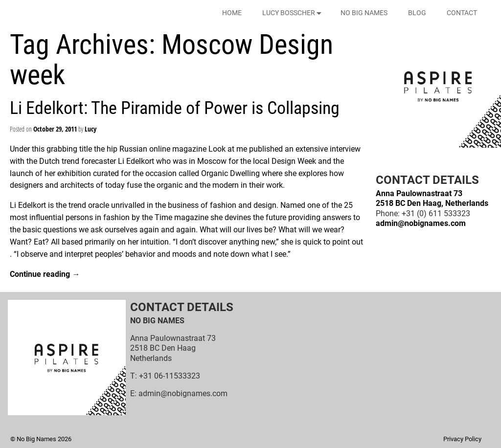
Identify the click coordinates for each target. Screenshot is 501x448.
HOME (232, 13)
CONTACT (462, 13)
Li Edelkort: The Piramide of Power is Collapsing (175, 108)
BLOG (417, 13)
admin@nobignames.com (421, 223)
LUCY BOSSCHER (294, 13)
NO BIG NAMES (364, 13)
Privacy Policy (462, 439)
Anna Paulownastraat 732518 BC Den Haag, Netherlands (432, 198)
